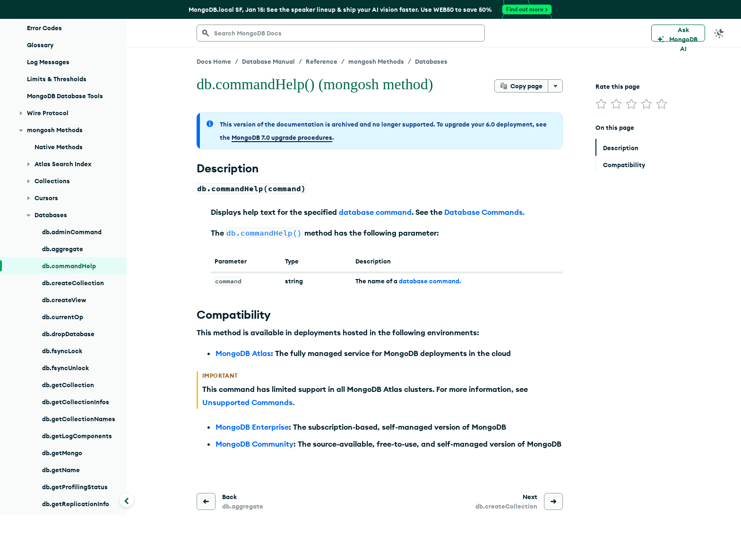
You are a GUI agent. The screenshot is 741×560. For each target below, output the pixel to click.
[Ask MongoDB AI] (678, 33)
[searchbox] (341, 33)
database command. (430, 281)
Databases (431, 61)
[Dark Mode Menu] (719, 33)
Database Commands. (484, 212)
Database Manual (268, 61)
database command (375, 212)
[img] (601, 104)
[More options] (555, 86)
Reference (322, 61)
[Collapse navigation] (127, 500)
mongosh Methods (376, 61)
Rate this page (618, 86)
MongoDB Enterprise (252, 427)
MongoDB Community (254, 444)
